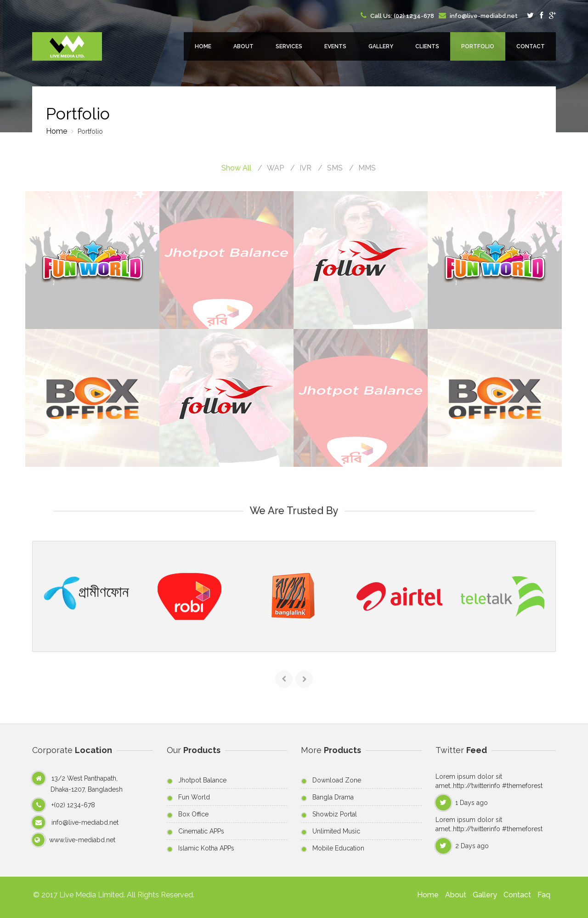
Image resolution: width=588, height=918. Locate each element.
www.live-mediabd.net (82, 840)
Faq (539, 895)
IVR (305, 168)
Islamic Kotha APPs (206, 848)
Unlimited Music (336, 831)
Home (203, 46)
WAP (275, 168)
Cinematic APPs (201, 831)
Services (289, 46)
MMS (367, 168)
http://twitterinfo (478, 786)
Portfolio (478, 46)
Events (335, 46)
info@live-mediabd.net (483, 16)
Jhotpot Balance (202, 780)
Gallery (381, 46)
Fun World (194, 797)
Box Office (193, 814)
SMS (335, 168)
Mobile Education (338, 848)
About (243, 46)
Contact (531, 46)
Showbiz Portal (335, 814)
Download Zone (337, 780)
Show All (236, 168)
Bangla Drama (333, 797)
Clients (427, 46)
